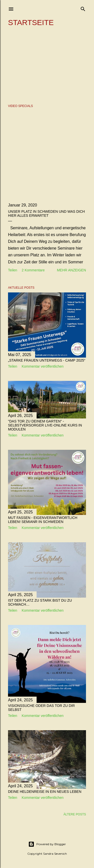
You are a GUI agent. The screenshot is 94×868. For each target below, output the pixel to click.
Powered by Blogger (47, 844)
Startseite (31, 22)
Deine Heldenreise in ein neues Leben (45, 792)
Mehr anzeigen (71, 270)
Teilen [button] (13, 270)
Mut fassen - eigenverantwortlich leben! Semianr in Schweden (43, 520)
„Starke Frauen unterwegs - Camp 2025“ (47, 360)
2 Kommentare (33, 270)
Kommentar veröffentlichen (42, 366)
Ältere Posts (75, 814)
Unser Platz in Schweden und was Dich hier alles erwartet (46, 213)
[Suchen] (83, 8)
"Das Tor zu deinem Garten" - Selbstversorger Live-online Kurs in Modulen (45, 425)
